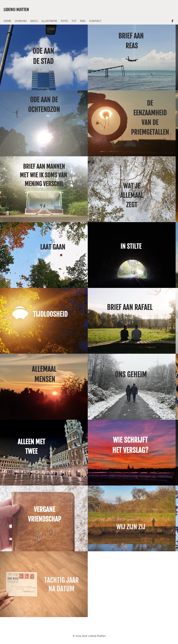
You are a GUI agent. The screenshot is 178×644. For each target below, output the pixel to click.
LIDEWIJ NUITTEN (16, 9)
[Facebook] (172, 21)
